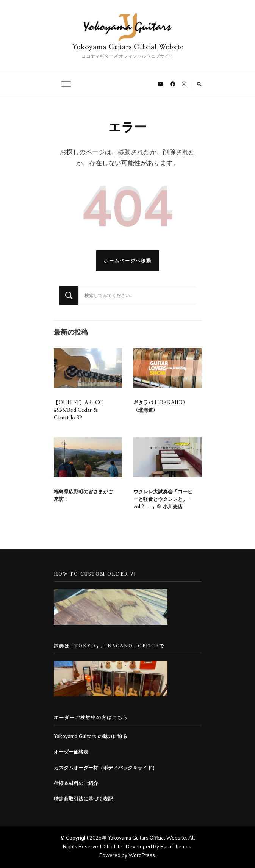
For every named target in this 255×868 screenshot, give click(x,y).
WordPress (142, 855)
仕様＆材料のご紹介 (76, 784)
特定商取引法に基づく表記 (83, 799)
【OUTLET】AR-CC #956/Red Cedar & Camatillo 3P (78, 410)
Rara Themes (176, 847)
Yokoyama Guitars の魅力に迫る (91, 737)
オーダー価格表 (71, 752)
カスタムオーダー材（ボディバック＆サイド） (106, 768)
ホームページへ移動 (128, 261)
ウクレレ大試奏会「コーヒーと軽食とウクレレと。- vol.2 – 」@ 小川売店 (163, 499)
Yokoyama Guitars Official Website (128, 47)
